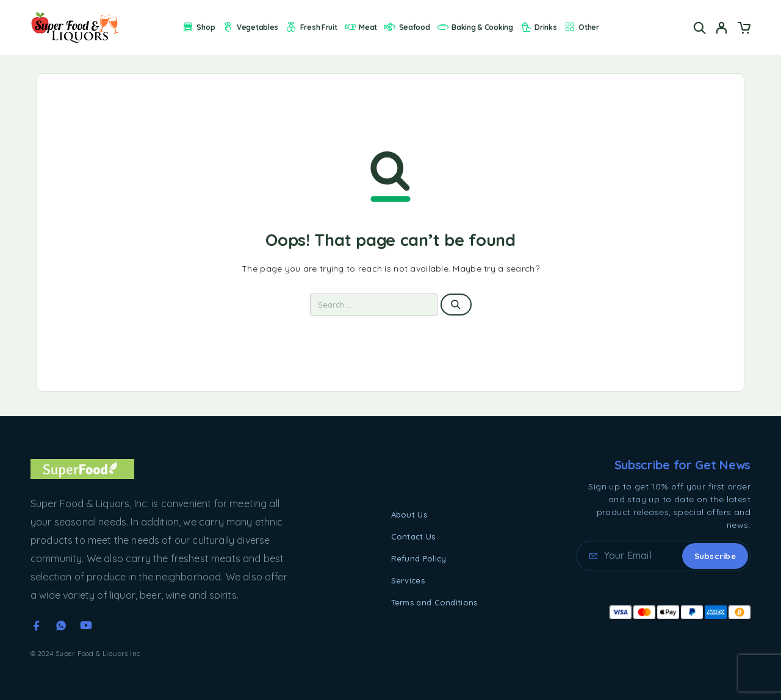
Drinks (538, 27)
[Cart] (744, 29)
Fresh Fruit (311, 27)
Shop (198, 27)
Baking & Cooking (475, 27)
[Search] (700, 28)
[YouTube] (86, 626)
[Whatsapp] (61, 626)
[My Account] (722, 28)
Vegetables (250, 27)
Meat (361, 27)
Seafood (407, 27)
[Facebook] (37, 626)
